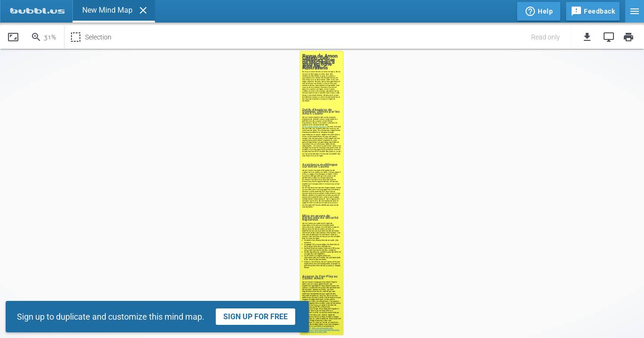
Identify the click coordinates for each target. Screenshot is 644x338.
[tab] (36, 11)
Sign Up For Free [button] (255, 317)
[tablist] (258, 11)
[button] (143, 10)
